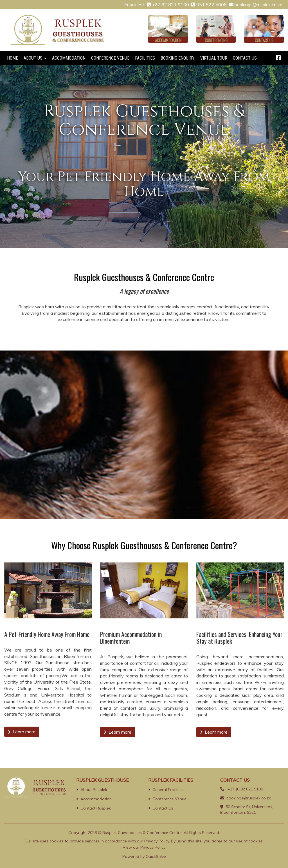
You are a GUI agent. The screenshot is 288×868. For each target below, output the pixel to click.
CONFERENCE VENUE (110, 58)
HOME (13, 58)
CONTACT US (245, 58)
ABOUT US (35, 58)
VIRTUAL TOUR (214, 58)
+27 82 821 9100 (170, 4)
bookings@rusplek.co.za (258, 4)
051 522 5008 (211, 4)
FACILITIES (145, 58)
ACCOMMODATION (69, 58)
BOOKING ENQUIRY (178, 58)
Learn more (22, 732)
